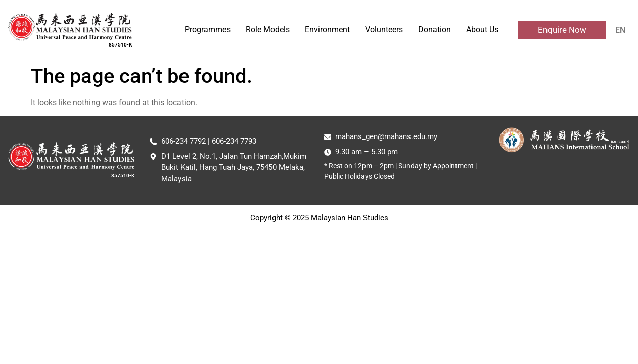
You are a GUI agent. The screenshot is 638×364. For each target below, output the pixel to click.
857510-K (120, 45)
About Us (482, 30)
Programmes (208, 30)
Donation (435, 30)
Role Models (268, 30)
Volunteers (384, 30)
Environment (327, 30)
